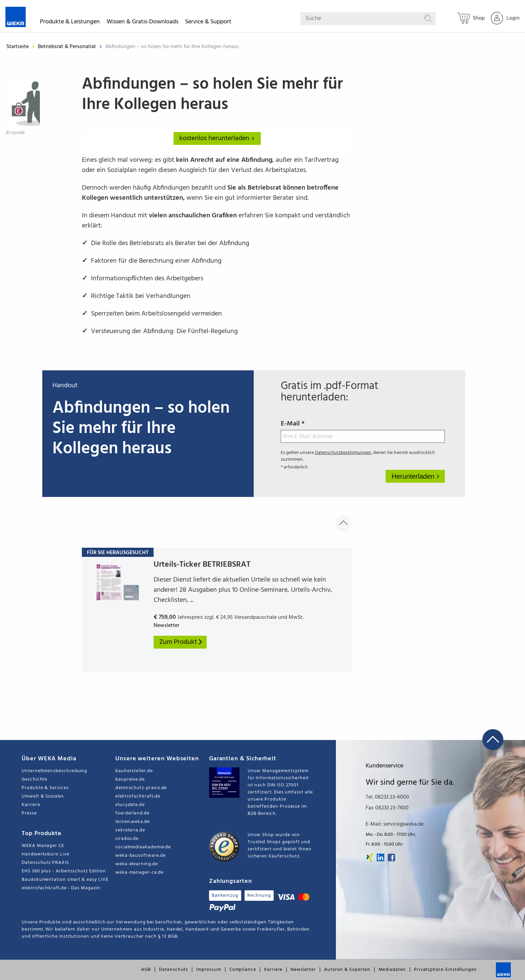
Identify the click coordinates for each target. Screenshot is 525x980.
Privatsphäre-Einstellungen (446, 970)
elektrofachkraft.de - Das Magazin (61, 888)
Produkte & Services (45, 788)
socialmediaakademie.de (143, 847)
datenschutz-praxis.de (141, 788)
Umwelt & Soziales (43, 796)
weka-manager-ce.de (140, 873)
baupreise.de (130, 779)
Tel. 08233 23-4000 (387, 797)
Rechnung (259, 896)
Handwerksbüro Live (45, 854)
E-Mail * (363, 431)
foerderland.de (132, 813)
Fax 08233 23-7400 (387, 808)
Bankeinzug (225, 896)
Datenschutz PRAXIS (45, 863)
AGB (146, 970)
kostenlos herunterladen (218, 138)
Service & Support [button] (208, 23)
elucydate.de (130, 805)
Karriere (31, 805)
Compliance (243, 970)
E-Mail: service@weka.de (395, 824)
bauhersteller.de (134, 771)
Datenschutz (174, 970)
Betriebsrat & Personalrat (68, 47)
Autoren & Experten (347, 970)
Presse (29, 813)
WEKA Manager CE (43, 846)
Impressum (209, 970)
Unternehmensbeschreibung (54, 771)
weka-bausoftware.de (141, 856)
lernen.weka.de (133, 822)
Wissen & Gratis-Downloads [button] (142, 23)
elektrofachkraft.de (138, 796)
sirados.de (127, 839)
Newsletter (303, 970)
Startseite (18, 47)
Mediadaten (392, 970)
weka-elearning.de (137, 864)
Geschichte (35, 779)
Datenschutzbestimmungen (343, 453)
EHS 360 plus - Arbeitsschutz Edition (64, 871)
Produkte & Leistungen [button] (70, 23)
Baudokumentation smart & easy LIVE (65, 880)
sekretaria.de (130, 830)
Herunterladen (414, 476)
